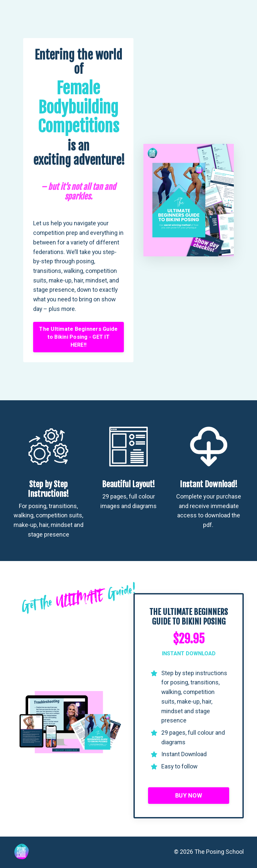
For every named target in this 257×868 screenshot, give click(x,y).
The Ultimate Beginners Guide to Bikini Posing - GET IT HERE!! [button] (78, 337)
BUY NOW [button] (189, 796)
